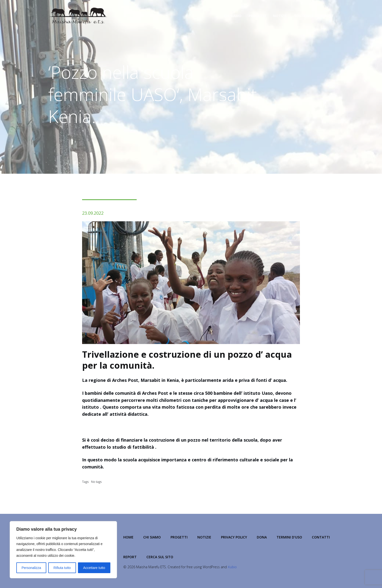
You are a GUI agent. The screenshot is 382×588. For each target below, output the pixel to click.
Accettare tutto (94, 568)
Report (327, 16)
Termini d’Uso (289, 537)
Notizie (280, 16)
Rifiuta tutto (62, 568)
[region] (63, 550)
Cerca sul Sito (160, 557)
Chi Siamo (233, 16)
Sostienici (304, 16)
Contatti (321, 537)
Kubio (232, 567)
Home (128, 537)
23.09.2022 (93, 213)
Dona (262, 537)
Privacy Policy (234, 537)
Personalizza (31, 568)
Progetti (257, 16)
